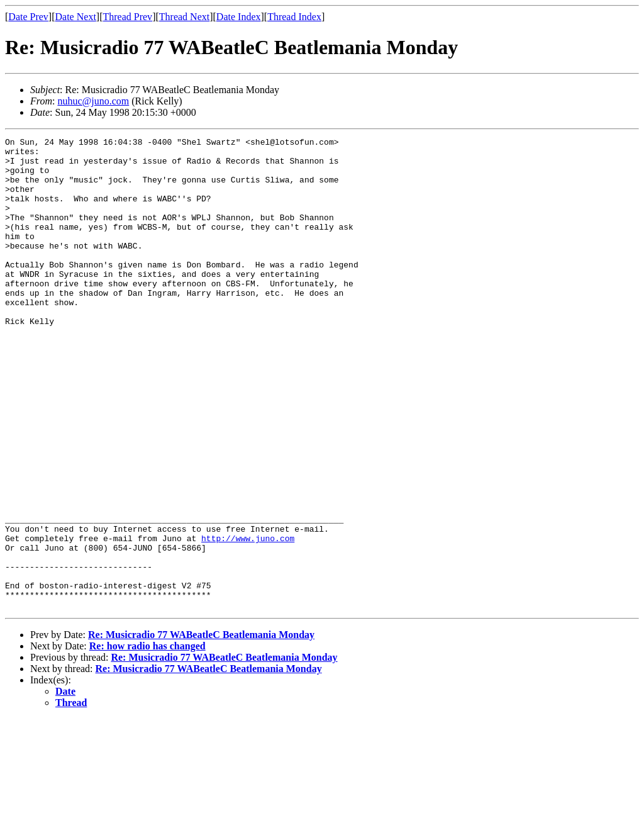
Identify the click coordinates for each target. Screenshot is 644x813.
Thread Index (294, 17)
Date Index (239, 17)
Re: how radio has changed (147, 740)
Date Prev (28, 17)
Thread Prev (127, 17)
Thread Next (184, 17)
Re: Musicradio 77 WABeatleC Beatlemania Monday (201, 729)
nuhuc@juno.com (93, 101)
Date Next (76, 17)
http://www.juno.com (248, 619)
